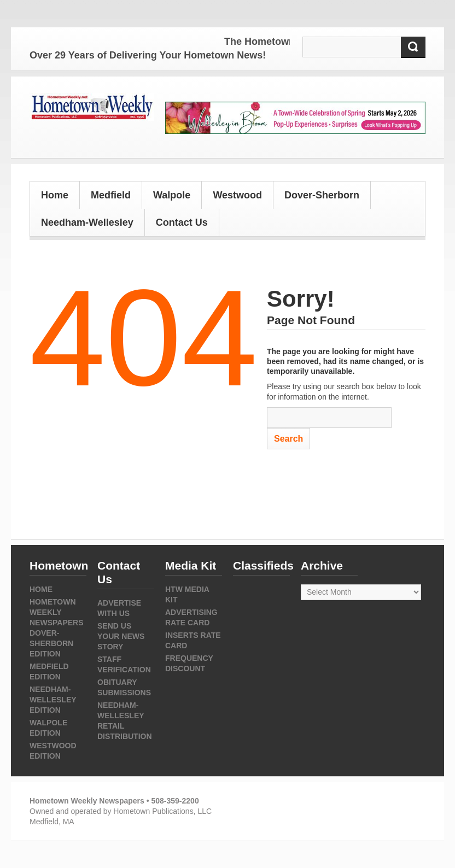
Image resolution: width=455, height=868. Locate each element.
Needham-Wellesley (87, 222)
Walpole (172, 195)
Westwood (237, 195)
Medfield (111, 195)
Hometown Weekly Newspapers (57, 612)
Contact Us (182, 222)
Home (55, 195)
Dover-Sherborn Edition (51, 643)
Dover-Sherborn (322, 195)
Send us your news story (121, 636)
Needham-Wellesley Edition (53, 700)
